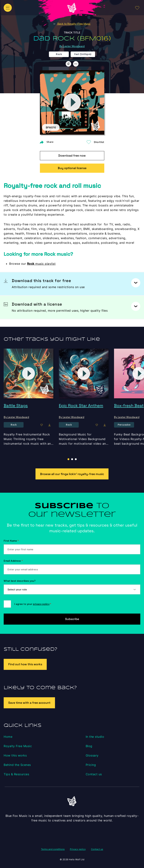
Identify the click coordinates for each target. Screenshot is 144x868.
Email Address (13, 561)
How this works (15, 755)
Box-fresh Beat (129, 405)
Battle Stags (16, 405)
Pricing (91, 765)
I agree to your (33, 604)
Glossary (92, 755)
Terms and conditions (53, 849)
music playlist (41, 264)
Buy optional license (72, 168)
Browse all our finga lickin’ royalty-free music (72, 474)
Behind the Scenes (17, 765)
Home (8, 737)
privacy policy (41, 604)
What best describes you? (20, 581)
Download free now (72, 156)
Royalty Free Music (18, 746)
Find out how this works (25, 664)
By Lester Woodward (72, 46)
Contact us (94, 774)
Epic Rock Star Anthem (81, 405)
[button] (72, 459)
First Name (11, 541)
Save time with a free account (29, 703)
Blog (89, 746)
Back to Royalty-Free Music (72, 24)
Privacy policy (78, 849)
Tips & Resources (16, 774)
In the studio (95, 737)
